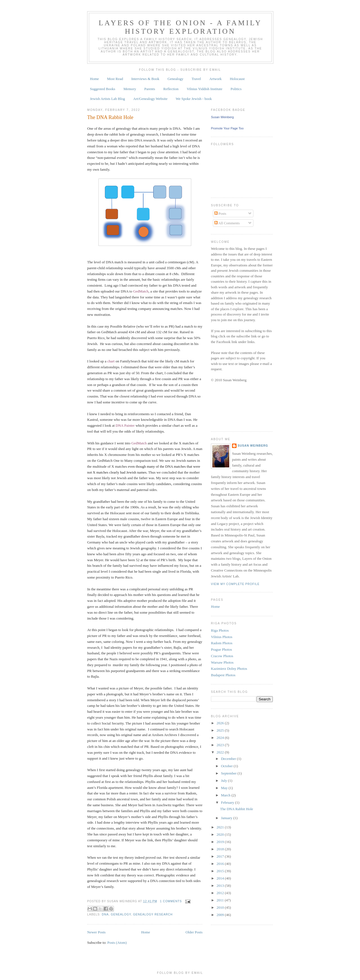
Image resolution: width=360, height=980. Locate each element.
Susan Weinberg (222, 117)
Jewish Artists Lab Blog (108, 99)
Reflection (171, 89)
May (225, 788)
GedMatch (141, 291)
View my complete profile (235, 584)
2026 (221, 723)
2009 (221, 915)
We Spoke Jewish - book (194, 99)
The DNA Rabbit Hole (110, 117)
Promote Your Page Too (227, 128)
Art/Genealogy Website (150, 99)
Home (94, 79)
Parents (150, 89)
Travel (196, 79)
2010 (221, 907)
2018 (221, 849)
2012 (221, 893)
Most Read (115, 79)
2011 (221, 900)
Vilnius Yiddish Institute (205, 89)
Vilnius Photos (222, 637)
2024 (221, 738)
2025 (221, 730)
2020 (221, 834)
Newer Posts (96, 932)
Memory (130, 89)
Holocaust (237, 79)
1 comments (171, 901)
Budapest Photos (223, 675)
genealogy (121, 914)
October (227, 766)
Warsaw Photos (222, 662)
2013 (221, 886)
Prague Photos (221, 649)
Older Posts (194, 932)
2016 (221, 864)
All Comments (227, 223)
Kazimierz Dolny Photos (229, 669)
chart (111, 361)
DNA (105, 914)
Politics (236, 89)
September (229, 773)
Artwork (215, 79)
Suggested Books (103, 89)
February (228, 802)
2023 (221, 745)
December (229, 759)
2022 (221, 752)
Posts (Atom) (117, 943)
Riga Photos (220, 630)
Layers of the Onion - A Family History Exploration (180, 27)
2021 (221, 827)
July (225, 781)
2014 (221, 878)
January (227, 818)
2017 (221, 856)
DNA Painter (125, 425)
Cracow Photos (222, 656)
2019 (221, 842)
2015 (221, 871)
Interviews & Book (145, 79)
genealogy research (153, 914)
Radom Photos (222, 643)
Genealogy (175, 79)
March (226, 795)
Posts (220, 213)
